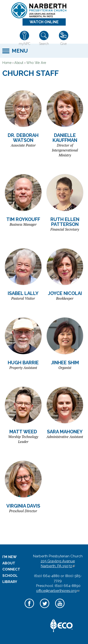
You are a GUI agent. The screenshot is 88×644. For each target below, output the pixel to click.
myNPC (25, 44)
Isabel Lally (23, 293)
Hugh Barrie (23, 363)
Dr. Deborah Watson (23, 138)
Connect (11, 569)
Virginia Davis (23, 506)
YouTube (60, 609)
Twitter (45, 609)
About (19, 63)
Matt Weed (23, 432)
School (10, 576)
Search (44, 44)
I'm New (10, 557)
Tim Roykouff (23, 219)
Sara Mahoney (65, 432)
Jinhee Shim (65, 363)
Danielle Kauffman (65, 138)
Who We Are (36, 63)
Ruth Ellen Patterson (65, 222)
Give (63, 44)
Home (7, 63)
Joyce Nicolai (65, 293)
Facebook (29, 609)
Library (10, 582)
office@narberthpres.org (58, 591)
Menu (20, 51)
